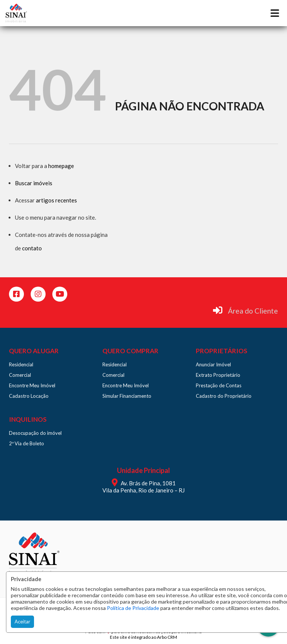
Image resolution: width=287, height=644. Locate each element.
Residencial (21, 364)
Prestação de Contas (219, 385)
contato (32, 248)
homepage (61, 166)
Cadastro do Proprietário (224, 396)
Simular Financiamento (127, 396)
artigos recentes (56, 200)
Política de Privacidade (133, 608)
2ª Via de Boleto (27, 443)
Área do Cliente (253, 311)
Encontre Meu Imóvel (32, 385)
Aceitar (22, 622)
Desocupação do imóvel (35, 433)
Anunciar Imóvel (213, 364)
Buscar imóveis (34, 183)
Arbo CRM (167, 637)
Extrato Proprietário (218, 375)
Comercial (20, 375)
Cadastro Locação (29, 396)
